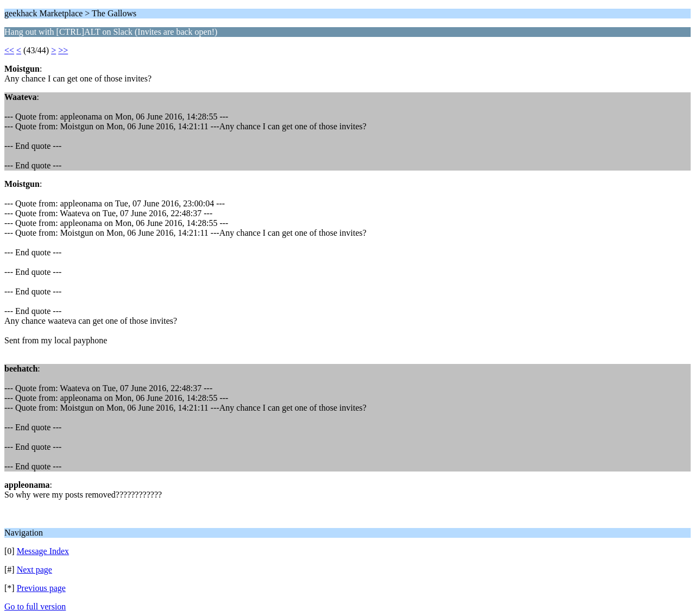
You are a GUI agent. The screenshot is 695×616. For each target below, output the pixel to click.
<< (9, 50)
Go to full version (35, 606)
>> (63, 50)
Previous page (41, 588)
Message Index (43, 551)
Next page (34, 570)
